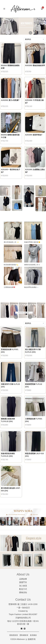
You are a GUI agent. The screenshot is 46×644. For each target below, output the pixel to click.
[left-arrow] (16, 33)
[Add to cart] (42, 9)
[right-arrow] (30, 33)
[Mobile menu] (4, 9)
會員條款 (33, 635)
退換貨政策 (14, 635)
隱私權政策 (24, 635)
